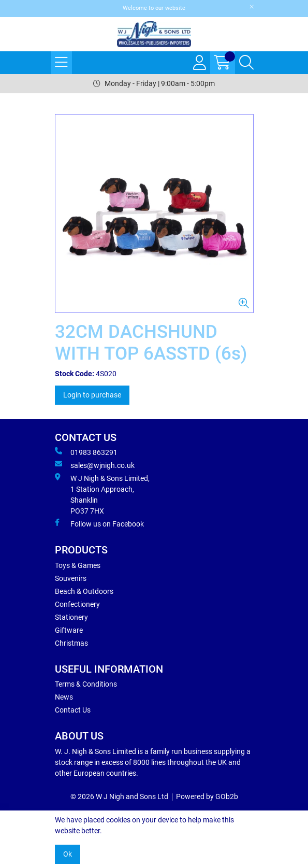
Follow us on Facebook (99, 523)
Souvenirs (71, 578)
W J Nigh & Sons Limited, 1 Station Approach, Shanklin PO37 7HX (102, 494)
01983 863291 (86, 452)
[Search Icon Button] (246, 63)
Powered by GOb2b (207, 796)
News (64, 697)
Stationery (71, 617)
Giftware (69, 630)
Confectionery (77, 604)
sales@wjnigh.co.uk (95, 465)
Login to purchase (92, 395)
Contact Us (73, 710)
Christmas (71, 643)
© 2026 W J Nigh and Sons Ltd (119, 796)
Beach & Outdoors (84, 591)
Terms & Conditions (86, 684)
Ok (68, 854)
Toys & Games (78, 565)
